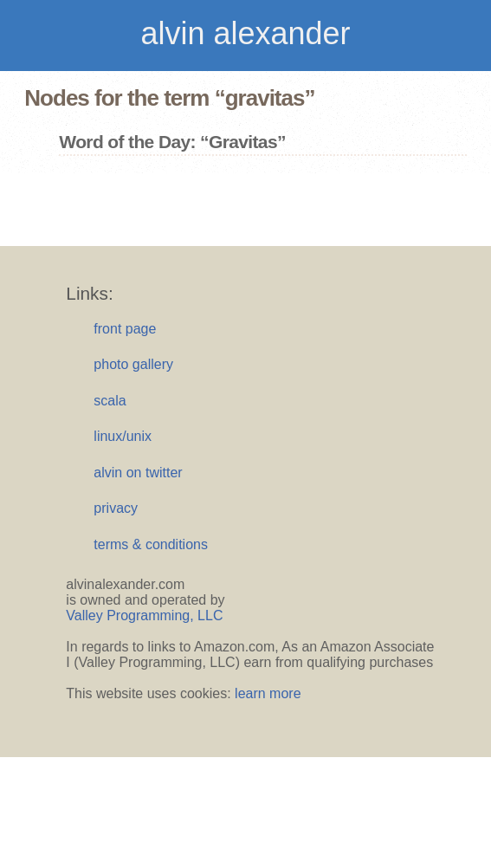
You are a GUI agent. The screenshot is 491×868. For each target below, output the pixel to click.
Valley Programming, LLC (144, 615)
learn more (268, 693)
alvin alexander (245, 33)
